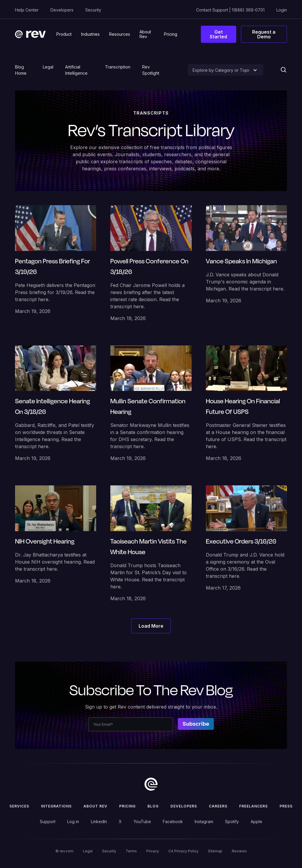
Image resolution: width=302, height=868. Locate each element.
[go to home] (151, 784)
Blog (153, 806)
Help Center (27, 10)
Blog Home (21, 70)
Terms (131, 851)
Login (282, 10)
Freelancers (253, 806)
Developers (62, 10)
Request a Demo (264, 34)
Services (19, 806)
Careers (218, 806)
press (286, 806)
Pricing (127, 806)
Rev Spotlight (151, 70)
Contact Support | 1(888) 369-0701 (230, 10)
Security (93, 10)
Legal (48, 67)
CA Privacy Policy (183, 851)
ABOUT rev (95, 806)
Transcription (118, 67)
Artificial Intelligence (76, 70)
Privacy (153, 851)
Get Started (218, 34)
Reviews (239, 851)
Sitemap (215, 851)
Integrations (56, 806)
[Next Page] (151, 626)
